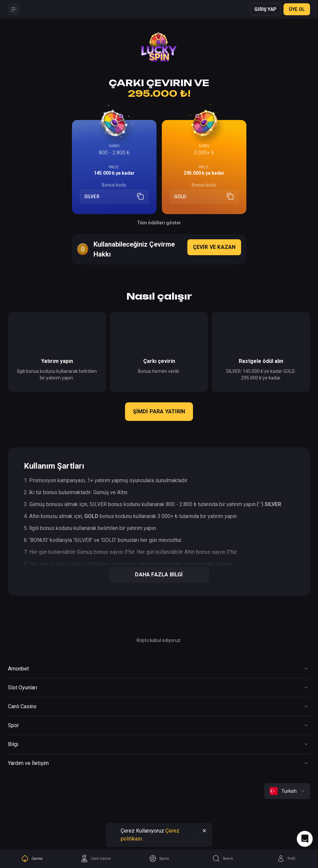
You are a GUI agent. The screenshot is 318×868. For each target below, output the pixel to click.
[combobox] (287, 791)
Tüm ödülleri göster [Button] (159, 223)
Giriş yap (265, 9)
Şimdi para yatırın (159, 411)
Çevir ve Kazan (214, 247)
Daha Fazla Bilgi (159, 575)
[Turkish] (287, 791)
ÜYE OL (297, 9)
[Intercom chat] (305, 839)
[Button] (14, 9)
